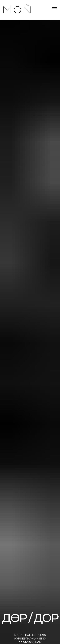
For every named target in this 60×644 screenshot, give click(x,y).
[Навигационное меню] (55, 9)
